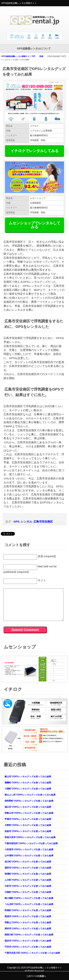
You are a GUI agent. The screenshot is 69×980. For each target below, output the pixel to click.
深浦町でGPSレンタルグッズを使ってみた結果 (28, 874)
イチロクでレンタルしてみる (35, 151)
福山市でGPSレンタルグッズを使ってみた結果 (28, 807)
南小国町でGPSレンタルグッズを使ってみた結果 (29, 898)
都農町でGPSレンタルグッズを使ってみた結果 (28, 783)
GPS (17, 522)
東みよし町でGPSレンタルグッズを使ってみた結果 (30, 795)
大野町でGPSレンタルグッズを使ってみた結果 (28, 825)
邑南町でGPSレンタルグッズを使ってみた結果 (28, 910)
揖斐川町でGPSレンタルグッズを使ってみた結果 (29, 935)
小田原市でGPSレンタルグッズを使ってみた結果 (29, 850)
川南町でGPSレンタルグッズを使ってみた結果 (28, 892)
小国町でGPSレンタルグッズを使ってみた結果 (28, 789)
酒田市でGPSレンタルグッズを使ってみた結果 (28, 868)
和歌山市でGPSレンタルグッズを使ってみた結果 (29, 813)
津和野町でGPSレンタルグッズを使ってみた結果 (29, 801)
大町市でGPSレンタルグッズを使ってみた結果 (28, 886)
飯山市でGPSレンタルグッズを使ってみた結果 (28, 777)
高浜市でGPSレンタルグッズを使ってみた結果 (28, 941)
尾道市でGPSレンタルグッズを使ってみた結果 (28, 916)
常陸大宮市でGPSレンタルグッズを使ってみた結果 (30, 837)
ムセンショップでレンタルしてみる (35, 225)
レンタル (26, 522)
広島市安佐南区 (43, 522)
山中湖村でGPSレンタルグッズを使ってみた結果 (29, 856)
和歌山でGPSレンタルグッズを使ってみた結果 (28, 922)
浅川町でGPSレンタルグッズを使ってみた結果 (28, 862)
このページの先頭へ (36, 976)
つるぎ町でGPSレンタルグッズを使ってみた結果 (29, 904)
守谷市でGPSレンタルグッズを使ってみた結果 (28, 947)
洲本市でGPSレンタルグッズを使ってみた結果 (28, 929)
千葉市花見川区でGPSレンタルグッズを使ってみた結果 (32, 953)
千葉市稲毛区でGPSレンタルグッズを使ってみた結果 (31, 843)
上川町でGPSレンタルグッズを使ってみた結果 (28, 880)
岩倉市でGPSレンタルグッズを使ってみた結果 (28, 831)
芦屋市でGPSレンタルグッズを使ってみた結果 (28, 819)
